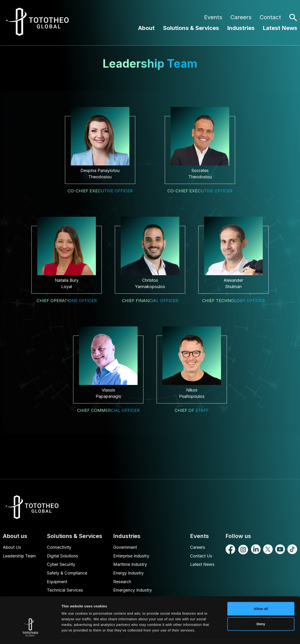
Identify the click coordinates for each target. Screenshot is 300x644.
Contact (270, 17)
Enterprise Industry (131, 556)
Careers (241, 17)
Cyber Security (61, 565)
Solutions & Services (191, 28)
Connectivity (59, 547)
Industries (241, 28)
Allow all (261, 594)
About (146, 28)
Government (125, 547)
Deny (261, 610)
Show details (246, 635)
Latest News (280, 28)
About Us (12, 547)
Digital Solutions (63, 556)
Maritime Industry (130, 565)
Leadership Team (20, 556)
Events (213, 17)
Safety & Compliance (67, 573)
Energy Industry (128, 573)
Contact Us (201, 556)
